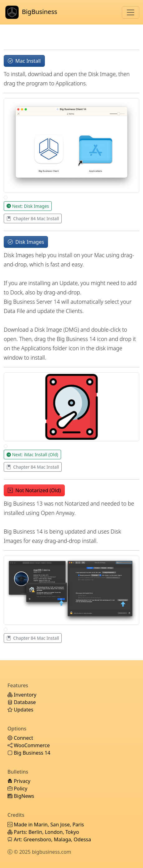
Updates (20, 710)
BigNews (21, 796)
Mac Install (24, 61)
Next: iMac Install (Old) (32, 454)
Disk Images (26, 242)
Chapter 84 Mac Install (33, 218)
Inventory (22, 695)
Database (22, 702)
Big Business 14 (29, 753)
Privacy (19, 781)
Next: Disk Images (28, 206)
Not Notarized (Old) (34, 490)
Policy (17, 788)
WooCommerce (29, 745)
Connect (20, 738)
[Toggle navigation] (131, 12)
